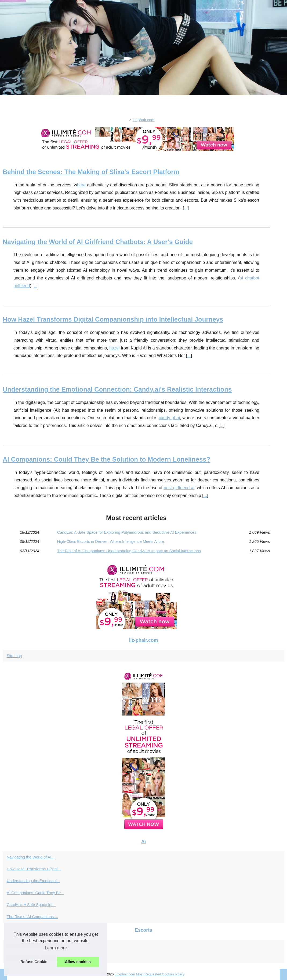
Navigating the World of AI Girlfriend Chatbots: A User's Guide (98, 242)
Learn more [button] (56, 948)
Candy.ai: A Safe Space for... (31, 905)
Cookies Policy (173, 974)
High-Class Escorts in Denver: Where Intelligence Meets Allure (111, 541)
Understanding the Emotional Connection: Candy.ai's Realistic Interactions (117, 389)
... (186, 208)
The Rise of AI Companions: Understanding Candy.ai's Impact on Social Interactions (129, 551)
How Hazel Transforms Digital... (34, 869)
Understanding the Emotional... (33, 881)
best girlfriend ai (179, 488)
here (81, 185)
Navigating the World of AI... (31, 857)
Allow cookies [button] (78, 962)
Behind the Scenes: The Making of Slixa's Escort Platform (91, 172)
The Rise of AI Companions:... (32, 917)
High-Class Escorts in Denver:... (34, 957)
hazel (114, 348)
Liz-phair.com (125, 974)
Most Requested (148, 974)
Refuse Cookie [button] (34, 962)
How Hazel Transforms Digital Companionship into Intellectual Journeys (113, 319)
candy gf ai (169, 418)
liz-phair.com (143, 120)
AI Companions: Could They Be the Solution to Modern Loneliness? (106, 459)
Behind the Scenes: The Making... (36, 946)
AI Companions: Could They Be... (35, 893)
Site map (14, 656)
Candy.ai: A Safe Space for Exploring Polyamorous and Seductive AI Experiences (127, 532)
